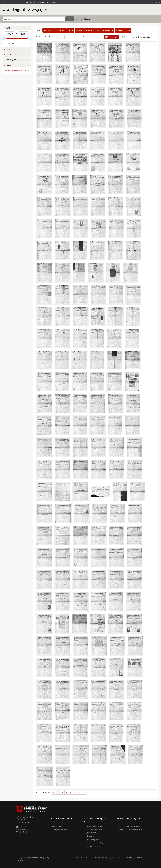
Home (5, 2)
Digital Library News (92, 840)
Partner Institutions (126, 823)
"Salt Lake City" (104, 30)
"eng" (123, 30)
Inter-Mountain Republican (14, 71)
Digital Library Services (60, 823)
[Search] (34, 19)
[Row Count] (124, 37)
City (8, 50)
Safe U (118, 858)
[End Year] (24, 34)
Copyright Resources (59, 830)
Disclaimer (129, 858)
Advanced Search (84, 19)
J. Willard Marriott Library (25, 817)
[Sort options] (143, 37)
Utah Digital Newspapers (94, 829)
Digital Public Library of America (130, 830)
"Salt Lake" (84, 30)
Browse (13, 2)
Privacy (79, 858)
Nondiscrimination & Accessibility (99, 858)
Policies (140, 858)
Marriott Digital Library (93, 826)
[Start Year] (9, 34)
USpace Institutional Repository (97, 843)
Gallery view (112, 37)
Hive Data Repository (93, 846)
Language (11, 60)
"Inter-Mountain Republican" (58, 30)
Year (8, 28)
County (10, 55)
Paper (9, 65)
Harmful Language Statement (43, 2)
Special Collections (58, 826)
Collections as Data (92, 836)
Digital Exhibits (90, 833)
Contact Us (23, 2)
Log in (157, 2)
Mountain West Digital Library (130, 826)
